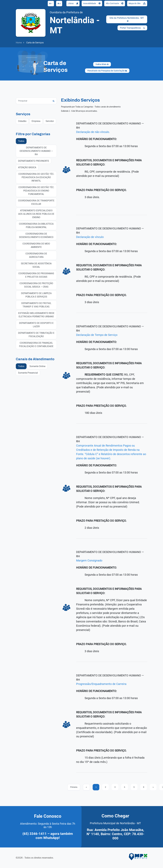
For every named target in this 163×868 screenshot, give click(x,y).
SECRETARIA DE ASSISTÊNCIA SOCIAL (36, 265)
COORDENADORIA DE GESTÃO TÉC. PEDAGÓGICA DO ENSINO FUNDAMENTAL (36, 191)
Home (19, 43)
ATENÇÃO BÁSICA (27, 167)
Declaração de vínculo (90, 237)
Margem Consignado (89, 560)
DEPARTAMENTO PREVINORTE (34, 161)
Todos (21, 141)
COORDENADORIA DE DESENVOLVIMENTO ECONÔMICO (36, 235)
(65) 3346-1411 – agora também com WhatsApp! (48, 836)
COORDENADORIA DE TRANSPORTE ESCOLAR (36, 202)
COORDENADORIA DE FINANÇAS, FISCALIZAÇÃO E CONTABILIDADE (36, 344)
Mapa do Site (137, 3)
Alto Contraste (115, 3)
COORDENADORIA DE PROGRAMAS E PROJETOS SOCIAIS (36, 275)
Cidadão (22, 121)
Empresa (36, 121)
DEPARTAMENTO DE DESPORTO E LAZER (36, 325)
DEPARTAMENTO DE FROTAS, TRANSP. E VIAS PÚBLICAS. (36, 305)
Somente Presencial (28, 373)
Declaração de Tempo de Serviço (97, 335)
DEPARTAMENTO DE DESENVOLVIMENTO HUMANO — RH (36, 151)
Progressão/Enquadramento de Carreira (101, 684)
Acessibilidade (92, 3)
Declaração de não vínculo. (93, 132)
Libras (73, 3)
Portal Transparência (132, 28)
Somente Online (37, 366)
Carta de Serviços (35, 43)
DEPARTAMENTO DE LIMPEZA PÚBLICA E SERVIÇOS (36, 295)
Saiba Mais (102, 64)
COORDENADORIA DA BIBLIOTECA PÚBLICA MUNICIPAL (36, 225)
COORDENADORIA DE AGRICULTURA (36, 255)
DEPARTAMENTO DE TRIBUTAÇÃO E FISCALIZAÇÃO (36, 335)
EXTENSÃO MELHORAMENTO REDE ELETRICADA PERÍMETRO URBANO (36, 315)
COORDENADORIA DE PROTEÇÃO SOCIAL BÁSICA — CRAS (36, 285)
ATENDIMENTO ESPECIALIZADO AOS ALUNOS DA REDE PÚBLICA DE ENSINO (36, 214)
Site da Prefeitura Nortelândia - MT (127, 19)
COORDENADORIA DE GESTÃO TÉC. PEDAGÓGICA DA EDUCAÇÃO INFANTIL (36, 177)
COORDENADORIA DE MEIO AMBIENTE (36, 245)
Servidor (50, 121)
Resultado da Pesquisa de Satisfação (107, 71)
